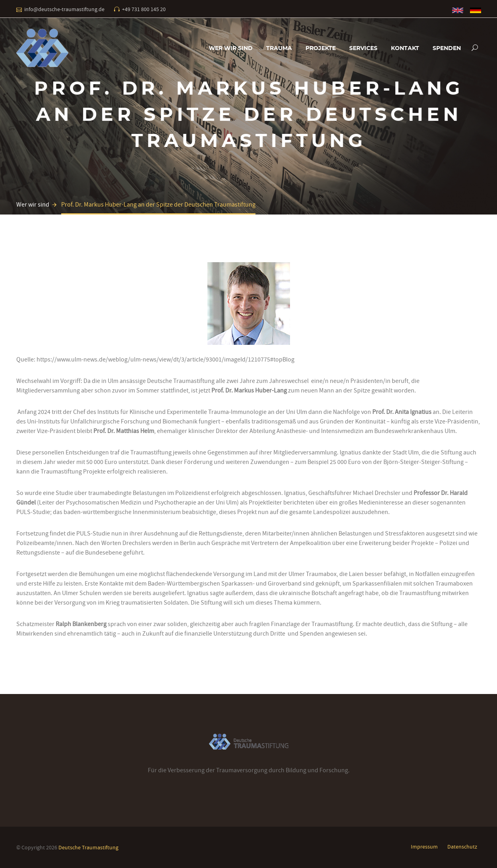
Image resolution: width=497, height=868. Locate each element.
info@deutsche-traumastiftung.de (64, 9)
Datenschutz (462, 847)
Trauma (279, 48)
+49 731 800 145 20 (144, 9)
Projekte (321, 48)
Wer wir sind (231, 48)
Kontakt (405, 48)
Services (363, 48)
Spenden (447, 48)
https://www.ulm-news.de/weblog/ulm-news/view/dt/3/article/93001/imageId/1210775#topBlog (165, 360)
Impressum (424, 847)
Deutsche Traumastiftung (88, 847)
